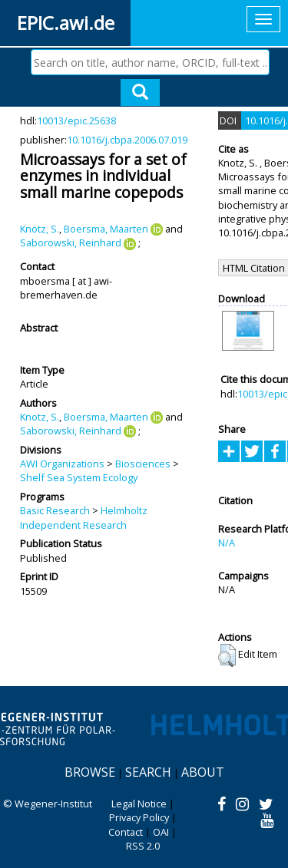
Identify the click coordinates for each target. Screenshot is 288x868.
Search (148, 772)
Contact (126, 832)
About (203, 772)
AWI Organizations (62, 464)
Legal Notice (139, 804)
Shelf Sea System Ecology (79, 477)
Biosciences (143, 464)
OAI (161, 832)
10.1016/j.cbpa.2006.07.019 (127, 140)
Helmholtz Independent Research (84, 517)
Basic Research (55, 510)
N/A (227, 543)
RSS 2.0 (143, 846)
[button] (227, 655)
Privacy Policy (139, 817)
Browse (90, 772)
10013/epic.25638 (76, 120)
